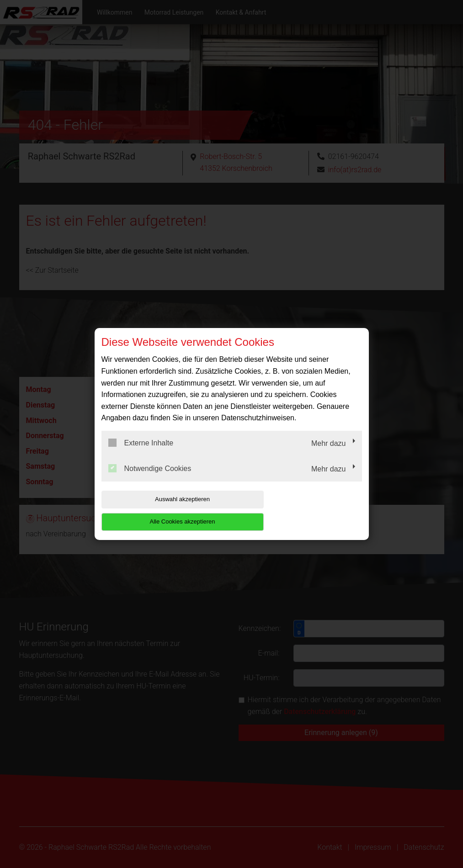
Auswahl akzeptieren (160, 511)
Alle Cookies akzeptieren (303, 511)
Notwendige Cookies (150, 479)
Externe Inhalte (141, 454)
